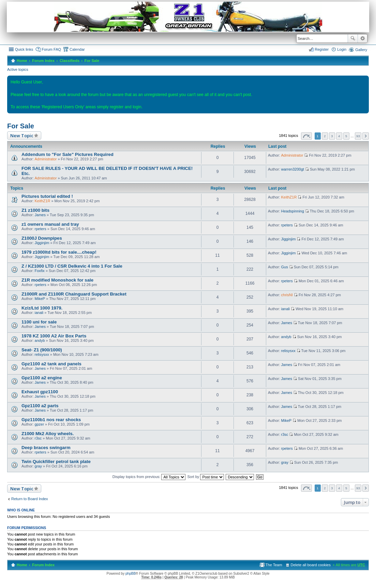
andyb (40, 340)
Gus (285, 267)
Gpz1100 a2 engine (42, 378)
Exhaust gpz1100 (40, 392)
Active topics (18, 69)
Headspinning (293, 211)
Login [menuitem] (342, 49)
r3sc (38, 438)
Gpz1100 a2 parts (40, 406)
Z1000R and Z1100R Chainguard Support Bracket (74, 294)
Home (22, 61)
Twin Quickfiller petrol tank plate (56, 462)
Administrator (46, 159)
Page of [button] (306, 136)
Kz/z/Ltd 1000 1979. (42, 308)
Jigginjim (42, 243)
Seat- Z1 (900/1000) (42, 350)
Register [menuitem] (322, 49)
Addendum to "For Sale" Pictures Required (67, 154)
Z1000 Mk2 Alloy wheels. (48, 434)
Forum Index (43, 61)
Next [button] (366, 136)
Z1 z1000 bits (35, 210)
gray (38, 466)
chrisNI (287, 295)
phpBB (131, 574)
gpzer (40, 424)
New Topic (22, 136)
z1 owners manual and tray (50, 224)
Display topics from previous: (149, 477)
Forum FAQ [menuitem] (51, 49)
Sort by (206, 477)
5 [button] (346, 136)
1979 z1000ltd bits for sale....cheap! (59, 252)
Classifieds (70, 61)
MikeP (40, 299)
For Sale (92, 61)
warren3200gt (293, 169)
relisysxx (42, 354)
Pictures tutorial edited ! (47, 196)
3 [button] (332, 136)
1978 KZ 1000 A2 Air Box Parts (54, 336)
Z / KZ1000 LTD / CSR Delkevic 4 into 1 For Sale (72, 266)
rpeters (41, 229)
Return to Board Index (30, 499)
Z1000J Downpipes (42, 238)
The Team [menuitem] (274, 565)
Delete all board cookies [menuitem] (311, 565)
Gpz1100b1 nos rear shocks (51, 420)
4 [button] (339, 136)
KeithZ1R (43, 201)
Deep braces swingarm (46, 448)
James (40, 215)
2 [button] (325, 136)
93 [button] (358, 136)
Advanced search (363, 38)
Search (353, 38)
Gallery (361, 50)
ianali (39, 313)
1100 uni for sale (39, 322)
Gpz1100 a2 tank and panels (51, 364)
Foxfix (40, 271)
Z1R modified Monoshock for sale (57, 280)
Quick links (24, 49)
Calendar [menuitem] (77, 49)
